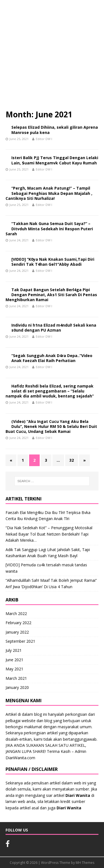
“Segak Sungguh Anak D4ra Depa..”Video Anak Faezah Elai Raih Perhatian (52, 358)
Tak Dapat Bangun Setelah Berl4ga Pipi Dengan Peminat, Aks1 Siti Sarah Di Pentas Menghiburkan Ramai (51, 295)
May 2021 (14, 669)
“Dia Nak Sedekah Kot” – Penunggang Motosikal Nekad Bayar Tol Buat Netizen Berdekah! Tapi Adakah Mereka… (49, 534)
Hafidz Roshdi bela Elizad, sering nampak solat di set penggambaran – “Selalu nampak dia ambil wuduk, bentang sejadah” (50, 391)
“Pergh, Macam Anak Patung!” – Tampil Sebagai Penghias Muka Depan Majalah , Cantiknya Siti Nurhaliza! (49, 193)
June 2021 (14, 660)
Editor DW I (44, 139)
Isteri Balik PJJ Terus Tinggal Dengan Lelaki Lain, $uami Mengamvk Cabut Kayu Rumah (55, 160)
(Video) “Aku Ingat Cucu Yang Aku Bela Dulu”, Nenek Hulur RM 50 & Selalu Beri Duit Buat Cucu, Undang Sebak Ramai (51, 426)
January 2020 (17, 687)
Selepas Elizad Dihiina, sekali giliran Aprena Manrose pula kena (55, 130)
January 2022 (17, 632)
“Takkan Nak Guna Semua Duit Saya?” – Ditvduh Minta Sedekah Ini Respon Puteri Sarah (49, 228)
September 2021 (20, 641)
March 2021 (16, 678)
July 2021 (14, 650)
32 (72, 460)
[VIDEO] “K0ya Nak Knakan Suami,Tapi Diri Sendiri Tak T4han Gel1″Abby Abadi (53, 262)
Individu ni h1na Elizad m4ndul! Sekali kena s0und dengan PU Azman (54, 328)
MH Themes (85, 863)
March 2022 (16, 613)
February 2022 (18, 623)
